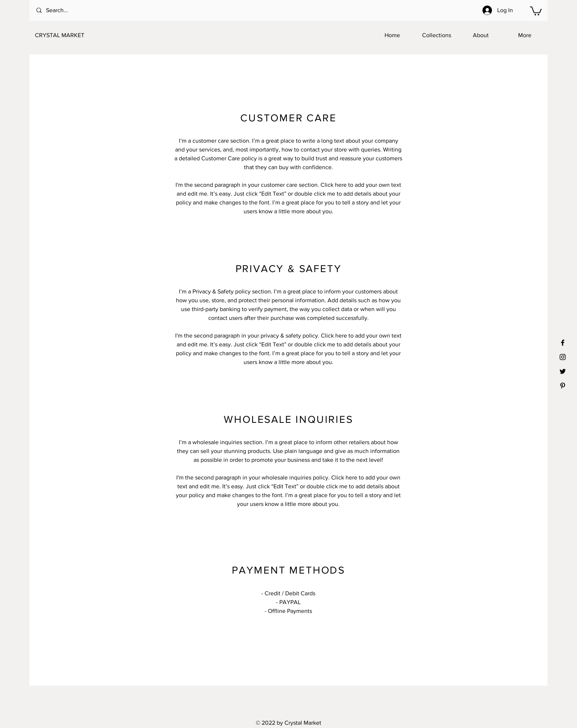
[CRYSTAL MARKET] (71, 35)
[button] (536, 10)
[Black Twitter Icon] (563, 371)
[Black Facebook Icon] (563, 343)
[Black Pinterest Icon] (563, 386)
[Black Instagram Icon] (563, 357)
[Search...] (66, 10)
